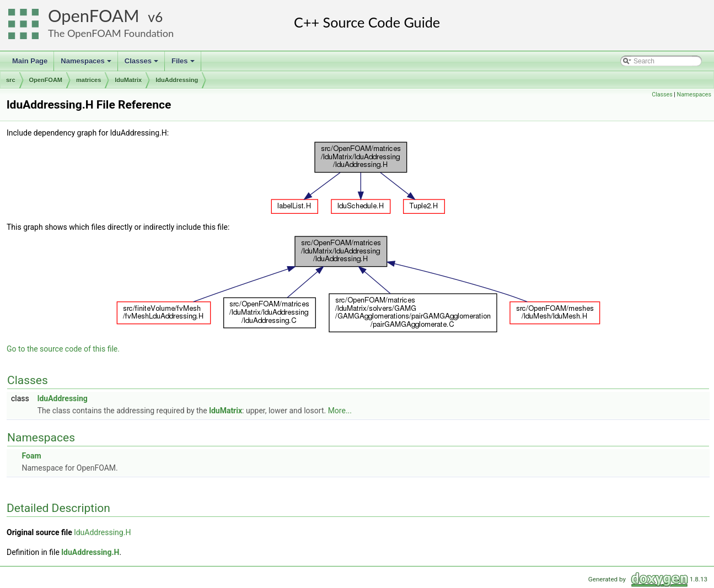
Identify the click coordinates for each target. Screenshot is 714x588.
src (11, 80)
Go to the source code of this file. (63, 349)
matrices (88, 80)
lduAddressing (177, 80)
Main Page (30, 61)
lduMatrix (128, 80)
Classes (142, 64)
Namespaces (87, 64)
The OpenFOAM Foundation (111, 33)
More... (340, 411)
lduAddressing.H (102, 532)
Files (184, 64)
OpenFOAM (94, 16)
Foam (31, 456)
